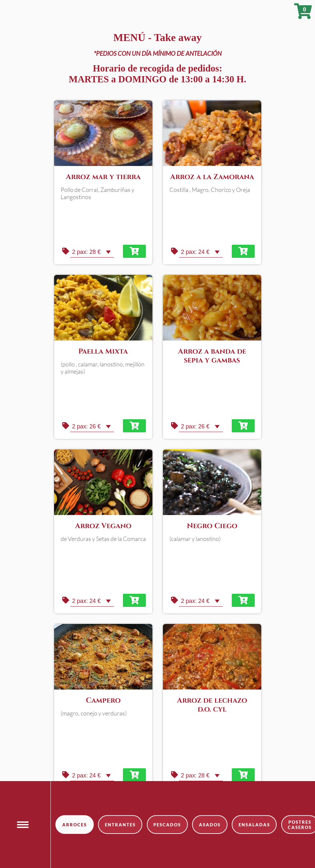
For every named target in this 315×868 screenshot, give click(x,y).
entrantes (120, 825)
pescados (167, 825)
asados (210, 825)
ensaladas (254, 825)
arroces (75, 825)
